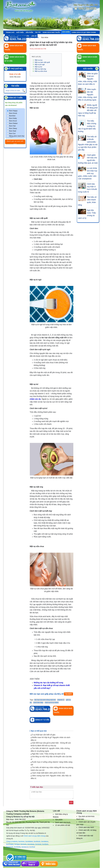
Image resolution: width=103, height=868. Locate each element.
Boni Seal (13, 131)
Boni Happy (13, 111)
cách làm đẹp (38, 702)
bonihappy (10, 844)
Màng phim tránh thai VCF (17, 137)
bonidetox (45, 841)
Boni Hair (12, 126)
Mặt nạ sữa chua (40, 71)
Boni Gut (12, 133)
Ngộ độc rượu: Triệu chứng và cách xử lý (48, 754)
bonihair (32, 847)
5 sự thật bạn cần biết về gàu (43, 735)
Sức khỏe (66, 32)
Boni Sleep (13, 128)
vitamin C (61, 700)
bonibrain (37, 841)
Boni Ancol (13, 121)
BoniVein (12, 116)
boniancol (25, 847)
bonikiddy (17, 847)
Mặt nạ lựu (38, 60)
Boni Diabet (13, 123)
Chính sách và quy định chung (84, 32)
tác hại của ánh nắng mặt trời (45, 700)
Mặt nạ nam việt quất (41, 62)
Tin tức (38, 32)
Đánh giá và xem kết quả (15, 142)
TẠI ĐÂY (68, 694)
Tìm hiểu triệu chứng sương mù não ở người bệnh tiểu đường (87, 126)
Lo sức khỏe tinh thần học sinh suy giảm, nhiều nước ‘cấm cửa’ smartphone (88, 173)
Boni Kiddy (13, 118)
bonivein (24, 844)
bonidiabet (29, 841)
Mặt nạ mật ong (39, 69)
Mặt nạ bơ (37, 67)
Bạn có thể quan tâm (39, 731)
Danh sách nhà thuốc (51, 32)
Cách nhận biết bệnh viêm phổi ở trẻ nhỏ (48, 773)
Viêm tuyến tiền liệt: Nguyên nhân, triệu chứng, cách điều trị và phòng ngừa (88, 95)
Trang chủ (10, 32)
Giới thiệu (20, 32)
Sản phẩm (29, 32)
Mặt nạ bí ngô (39, 65)
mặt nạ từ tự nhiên (52, 702)
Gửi (71, 802)
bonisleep (31, 844)
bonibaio (45, 844)
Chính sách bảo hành (86, 827)
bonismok (10, 847)
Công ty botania (12, 841)
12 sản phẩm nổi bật (63, 825)
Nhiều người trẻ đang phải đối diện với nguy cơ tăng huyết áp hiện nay (88, 110)
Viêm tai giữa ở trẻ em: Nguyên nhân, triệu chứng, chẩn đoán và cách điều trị (88, 79)
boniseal (38, 844)
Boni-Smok (13, 113)
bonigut (17, 844)
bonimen (21, 841)
